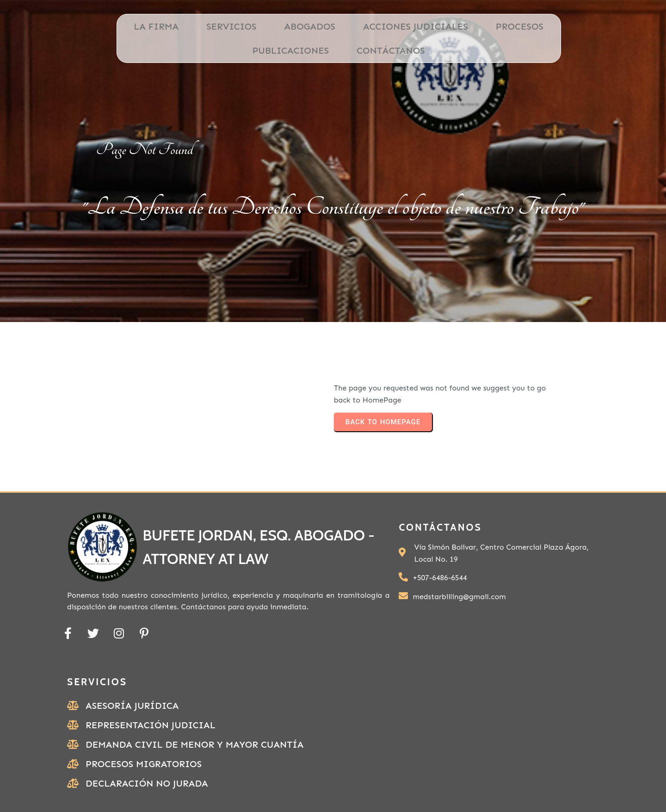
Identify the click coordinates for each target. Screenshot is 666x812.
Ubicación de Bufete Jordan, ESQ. (512, 766)
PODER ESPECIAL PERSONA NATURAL (514, 788)
